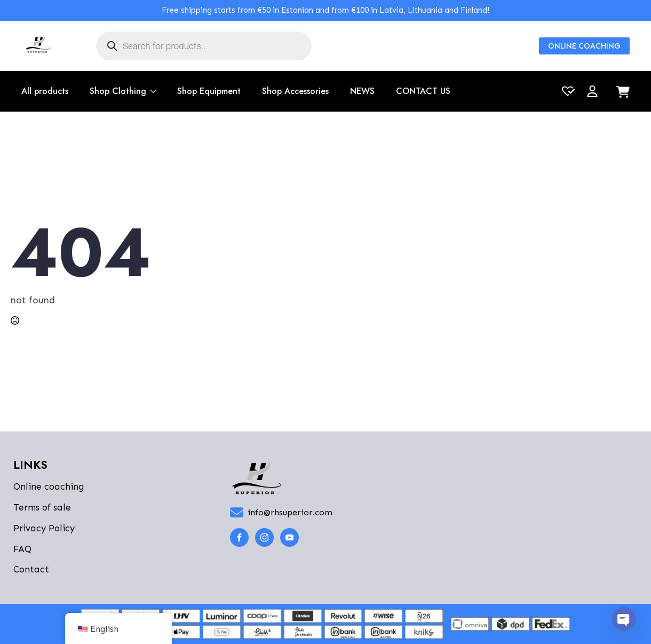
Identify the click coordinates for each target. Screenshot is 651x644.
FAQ (22, 549)
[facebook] (239, 537)
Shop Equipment (209, 91)
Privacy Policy (44, 528)
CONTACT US (423, 91)
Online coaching (49, 486)
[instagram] (264, 537)
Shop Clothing (118, 91)
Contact (31, 569)
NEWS (362, 91)
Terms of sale (42, 507)
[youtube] (289, 537)
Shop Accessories (295, 91)
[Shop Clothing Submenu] (151, 91)
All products (45, 91)
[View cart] (623, 93)
